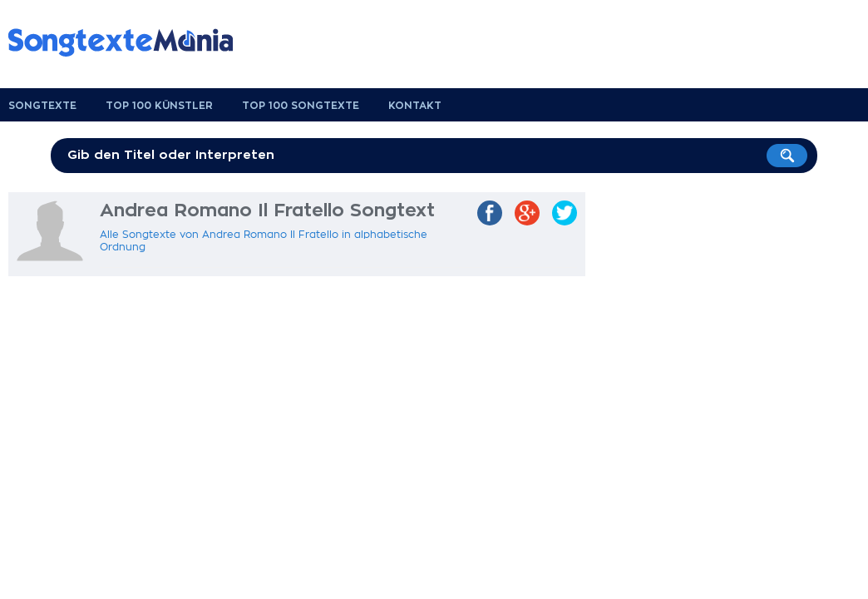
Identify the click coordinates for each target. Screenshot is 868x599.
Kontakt (415, 106)
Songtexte (42, 106)
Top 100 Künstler (159, 106)
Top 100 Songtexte (301, 106)
